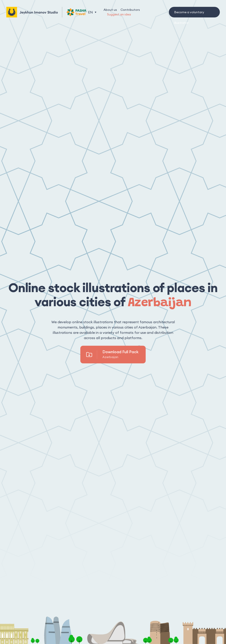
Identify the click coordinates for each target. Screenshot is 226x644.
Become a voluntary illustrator (189, 14)
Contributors (130, 10)
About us (110, 10)
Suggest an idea (119, 14)
